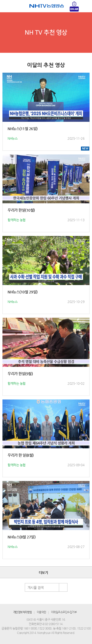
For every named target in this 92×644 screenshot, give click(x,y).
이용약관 (41, 612)
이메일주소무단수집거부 (64, 612)
